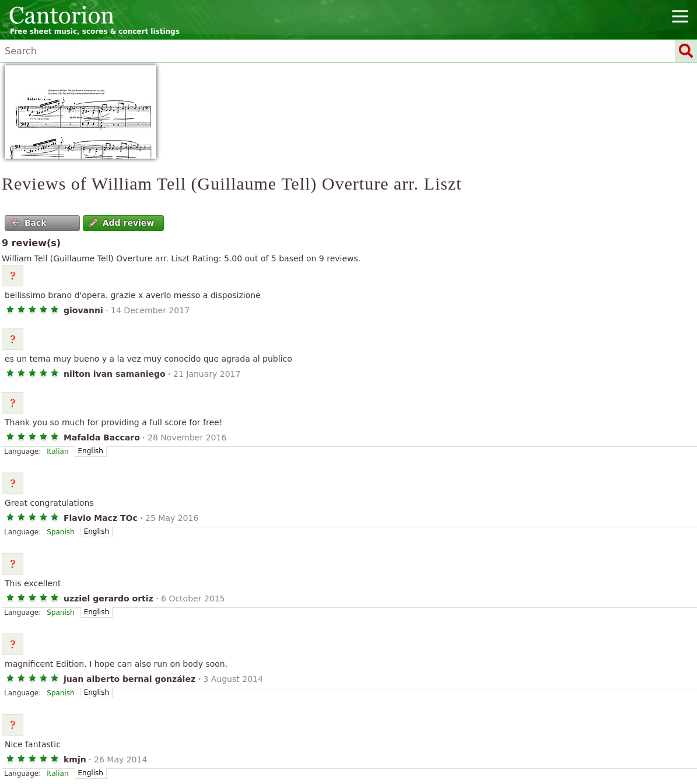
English (91, 451)
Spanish (60, 532)
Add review (122, 223)
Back (29, 223)
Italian (57, 452)
